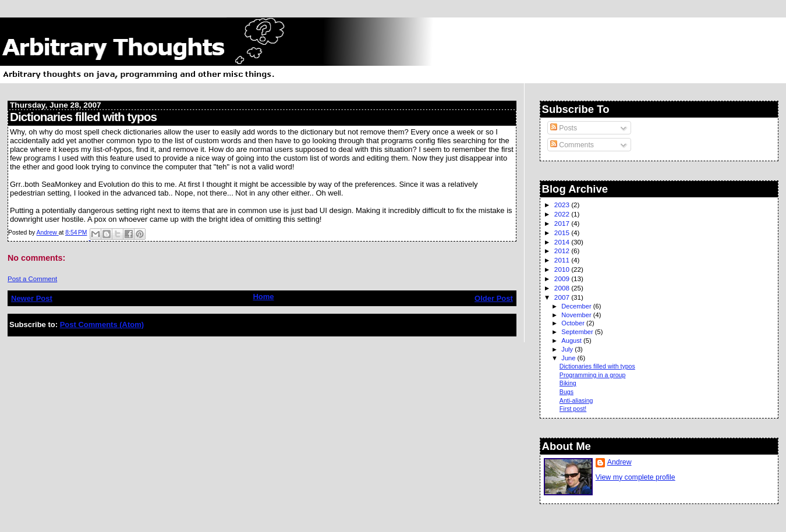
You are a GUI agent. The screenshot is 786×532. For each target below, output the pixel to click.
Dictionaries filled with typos (597, 366)
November (577, 315)
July (568, 349)
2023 (563, 205)
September (578, 332)
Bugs (567, 392)
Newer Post (32, 298)
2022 (563, 214)
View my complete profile (635, 477)
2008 (563, 288)
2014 (563, 242)
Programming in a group (592, 375)
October (574, 323)
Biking (568, 383)
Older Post (494, 298)
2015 (563, 233)
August (572, 341)
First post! (573, 409)
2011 (563, 260)
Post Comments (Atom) (102, 324)
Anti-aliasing (576, 400)
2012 (563, 251)
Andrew (619, 462)
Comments (572, 145)
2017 (563, 223)
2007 (563, 297)
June (569, 358)
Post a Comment (32, 279)
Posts (564, 128)
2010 (563, 269)
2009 (563, 279)
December (577, 306)
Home (263, 297)
